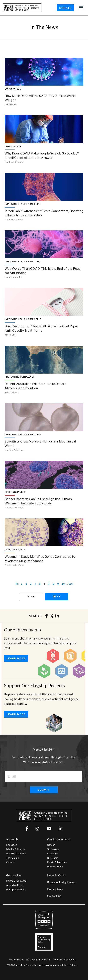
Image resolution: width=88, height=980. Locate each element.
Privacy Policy (16, 960)
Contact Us (54, 896)
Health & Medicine (57, 862)
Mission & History (16, 849)
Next (57, 597)
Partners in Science (16, 881)
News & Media (56, 876)
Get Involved (14, 876)
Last (71, 584)
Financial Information (64, 960)
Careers (10, 862)
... (67, 584)
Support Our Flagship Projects (34, 686)
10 (63, 584)
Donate (65, 8)
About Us (12, 839)
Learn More (16, 658)
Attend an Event (15, 885)
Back (31, 597)
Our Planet (53, 858)
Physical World (55, 867)
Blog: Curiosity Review (62, 882)
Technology (53, 849)
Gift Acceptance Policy (38, 960)
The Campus (13, 858)
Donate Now (55, 889)
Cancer (51, 845)
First (17, 584)
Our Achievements (22, 630)
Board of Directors (16, 854)
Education (12, 845)
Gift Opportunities (16, 890)
